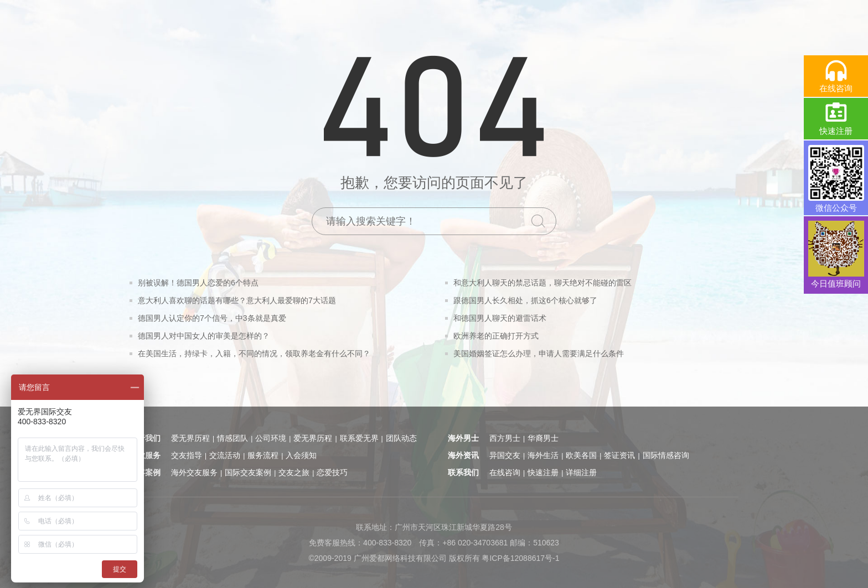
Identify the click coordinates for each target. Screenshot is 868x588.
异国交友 (505, 455)
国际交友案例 (248, 472)
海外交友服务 (194, 472)
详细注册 (581, 472)
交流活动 (225, 455)
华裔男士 (543, 438)
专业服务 (145, 455)
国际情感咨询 (666, 455)
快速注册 (543, 472)
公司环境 (271, 438)
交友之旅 (294, 472)
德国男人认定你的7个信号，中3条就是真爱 (212, 318)
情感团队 (232, 438)
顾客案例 (145, 472)
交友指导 (187, 455)
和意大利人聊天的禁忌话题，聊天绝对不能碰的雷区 (542, 283)
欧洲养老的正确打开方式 (496, 336)
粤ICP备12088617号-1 (520, 558)
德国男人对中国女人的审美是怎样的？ (204, 336)
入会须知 (301, 455)
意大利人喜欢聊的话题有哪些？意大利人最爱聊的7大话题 (237, 300)
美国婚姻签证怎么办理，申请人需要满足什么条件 (539, 353)
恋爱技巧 (332, 472)
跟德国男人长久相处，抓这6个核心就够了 (525, 300)
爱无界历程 (190, 438)
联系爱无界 (359, 438)
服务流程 (263, 455)
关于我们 (145, 438)
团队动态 (401, 438)
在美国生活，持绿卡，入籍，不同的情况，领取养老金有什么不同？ (254, 353)
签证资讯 (619, 455)
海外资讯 (463, 455)
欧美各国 (581, 455)
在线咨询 (505, 472)
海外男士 (463, 438)
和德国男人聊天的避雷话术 (500, 318)
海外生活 (543, 455)
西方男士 (505, 438)
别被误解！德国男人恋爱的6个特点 (198, 283)
